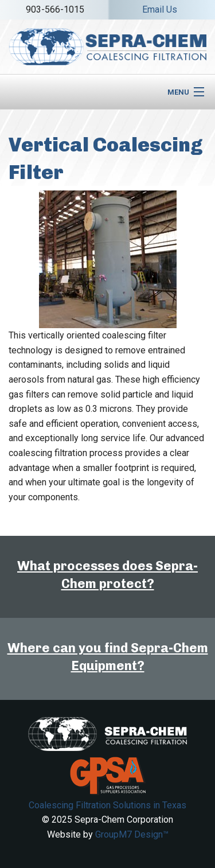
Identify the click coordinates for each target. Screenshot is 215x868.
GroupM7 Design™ (132, 834)
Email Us (160, 9)
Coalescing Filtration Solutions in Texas (107, 805)
